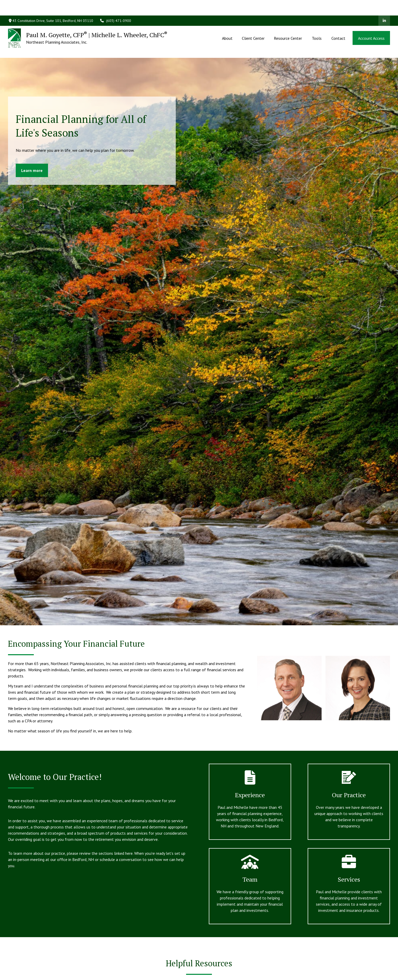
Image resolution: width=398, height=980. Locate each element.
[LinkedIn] (384, 5)
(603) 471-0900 (115, 5)
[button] (227, 22)
